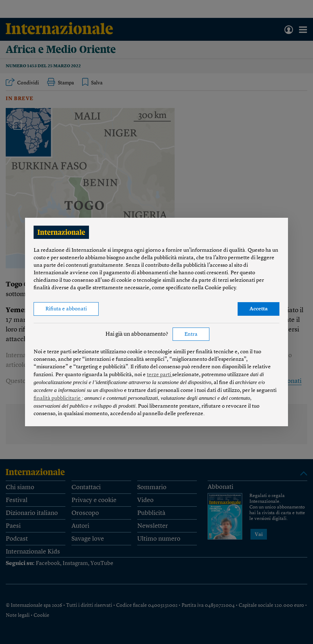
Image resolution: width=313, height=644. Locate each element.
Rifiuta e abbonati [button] (66, 309)
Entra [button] (191, 335)
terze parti (160, 375)
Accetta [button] (259, 309)
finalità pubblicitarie (58, 399)
